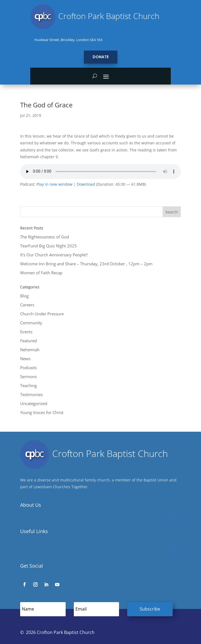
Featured (28, 341)
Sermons (28, 377)
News (25, 359)
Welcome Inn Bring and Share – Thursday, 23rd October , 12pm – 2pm (86, 264)
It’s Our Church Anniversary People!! (54, 255)
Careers (27, 305)
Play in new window (54, 184)
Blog (24, 296)
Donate (101, 57)
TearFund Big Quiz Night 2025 (48, 246)
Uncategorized (34, 403)
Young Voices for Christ (42, 412)
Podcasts (28, 368)
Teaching (28, 385)
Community (31, 323)
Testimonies (31, 394)
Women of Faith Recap (41, 273)
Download (86, 184)
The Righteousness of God (45, 237)
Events (26, 332)
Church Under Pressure (42, 314)
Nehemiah (30, 350)
